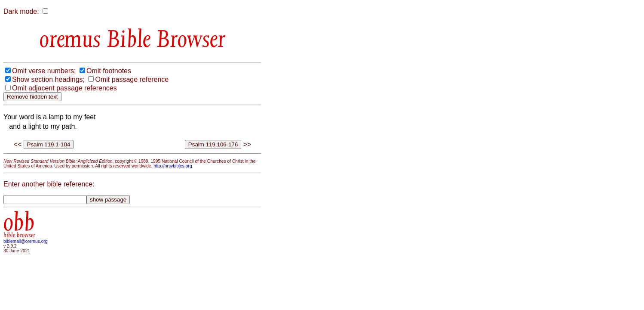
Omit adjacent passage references (64, 88)
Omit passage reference (132, 79)
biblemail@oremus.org (26, 241)
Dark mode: (21, 11)
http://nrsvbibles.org (173, 166)
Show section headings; (48, 79)
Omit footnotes (109, 71)
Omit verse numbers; (44, 71)
